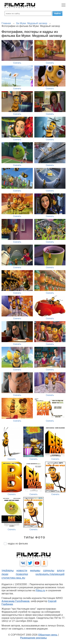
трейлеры (8, 571)
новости (22, 571)
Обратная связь (48, 635)
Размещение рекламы (33, 638)
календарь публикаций (50, 574)
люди (5, 574)
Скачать (17, 63)
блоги (61, 571)
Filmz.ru (40, 590)
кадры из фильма (18, 544)
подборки (22, 574)
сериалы (49, 571)
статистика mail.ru (13, 578)
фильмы (35, 571)
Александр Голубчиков (15, 601)
